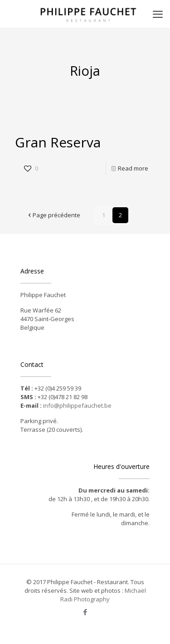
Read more (133, 168)
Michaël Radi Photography (103, 595)
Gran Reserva (58, 142)
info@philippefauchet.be (77, 405)
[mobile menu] (158, 14)
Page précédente (53, 215)
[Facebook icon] (85, 612)
